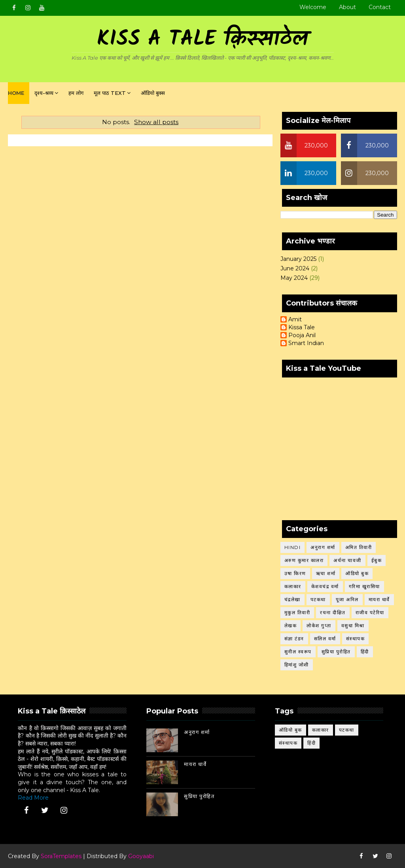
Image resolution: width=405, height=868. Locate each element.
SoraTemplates (61, 856)
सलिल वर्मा (325, 639)
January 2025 (298, 259)
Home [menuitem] (16, 93)
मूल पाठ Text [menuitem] (110, 93)
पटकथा (318, 599)
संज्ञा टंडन (294, 639)
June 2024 (295, 268)
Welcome (313, 7)
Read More (33, 798)
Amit (295, 320)
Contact (380, 7)
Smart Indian (306, 343)
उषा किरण (295, 573)
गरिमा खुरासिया (364, 586)
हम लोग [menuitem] (76, 93)
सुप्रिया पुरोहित (336, 652)
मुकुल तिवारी (297, 612)
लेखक (291, 626)
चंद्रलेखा (292, 599)
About (347, 7)
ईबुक (377, 560)
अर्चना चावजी (347, 560)
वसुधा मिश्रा (353, 626)
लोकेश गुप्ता (319, 626)
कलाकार (293, 586)
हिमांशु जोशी (297, 665)
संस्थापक (356, 639)
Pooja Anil (302, 335)
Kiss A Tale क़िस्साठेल (202, 40)
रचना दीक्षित (333, 612)
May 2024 (294, 278)
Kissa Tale (302, 327)
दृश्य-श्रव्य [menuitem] (44, 93)
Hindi (293, 547)
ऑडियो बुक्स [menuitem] (153, 93)
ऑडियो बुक (357, 573)
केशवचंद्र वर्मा (325, 586)
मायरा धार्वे (379, 599)
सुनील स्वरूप (298, 652)
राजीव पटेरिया (370, 612)
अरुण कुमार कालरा (304, 560)
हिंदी (365, 652)
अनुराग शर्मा (323, 547)
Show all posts (156, 122)
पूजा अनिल (347, 599)
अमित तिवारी (359, 547)
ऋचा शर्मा (326, 573)
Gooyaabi (141, 856)
